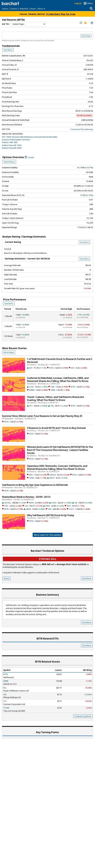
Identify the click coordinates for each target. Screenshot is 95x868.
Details (29, 157)
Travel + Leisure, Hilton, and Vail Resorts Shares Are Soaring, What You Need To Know (55, 398)
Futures (14, 9)
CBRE (53, 390)
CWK (52, 387)
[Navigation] (28, 24)
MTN (51, 368)
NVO (69, 506)
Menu (90, 3)
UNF (50, 509)
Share (7, 578)
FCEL (6, 506)
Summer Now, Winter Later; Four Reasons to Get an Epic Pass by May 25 (42, 416)
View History (9, 162)
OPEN (32, 478)
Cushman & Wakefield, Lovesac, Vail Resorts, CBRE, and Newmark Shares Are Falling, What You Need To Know (58, 379)
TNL (52, 406)
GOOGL (8, 503)
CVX (26, 506)
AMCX (52, 478)
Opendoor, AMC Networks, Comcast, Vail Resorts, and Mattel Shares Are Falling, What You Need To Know (57, 467)
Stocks (5, 9)
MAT (31, 475)
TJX (76, 503)
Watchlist (24, 9)
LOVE (31, 387)
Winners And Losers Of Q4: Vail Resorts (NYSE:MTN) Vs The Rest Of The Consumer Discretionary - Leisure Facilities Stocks (60, 450)
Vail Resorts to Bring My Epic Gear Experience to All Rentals (35, 485)
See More (8, 50)
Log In (78, 3)
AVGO (54, 503)
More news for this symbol (48, 535)
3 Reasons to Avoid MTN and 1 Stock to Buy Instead (56, 428)
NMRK (32, 390)
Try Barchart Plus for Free (61, 14)
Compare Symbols (83, 716)
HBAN (28, 509)
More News (9, 352)
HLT (31, 406)
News (33, 9)
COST (71, 509)
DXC (73, 368)
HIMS (48, 506)
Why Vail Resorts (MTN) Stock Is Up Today (50, 515)
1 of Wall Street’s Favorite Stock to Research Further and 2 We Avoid (59, 361)
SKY (31, 368)
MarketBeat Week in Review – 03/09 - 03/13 (26, 497)
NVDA (31, 503)
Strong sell (48, 559)
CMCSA (53, 475)
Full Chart (86, 36)
